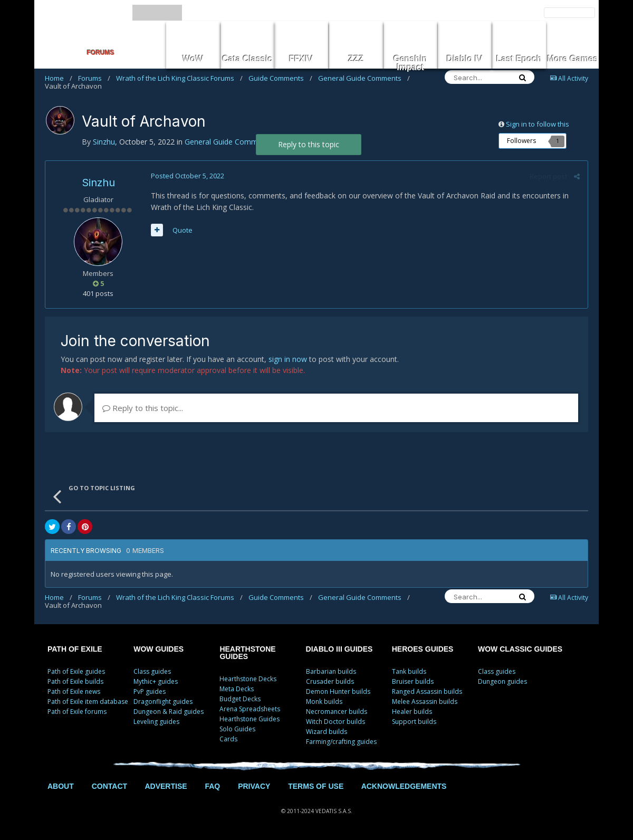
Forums (94, 78)
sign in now (288, 359)
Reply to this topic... (143, 408)
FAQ (212, 786)
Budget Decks (240, 699)
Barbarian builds (331, 671)
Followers (521, 141)
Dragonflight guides (163, 701)
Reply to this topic (309, 144)
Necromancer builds (337, 712)
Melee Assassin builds (425, 701)
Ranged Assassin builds (427, 691)
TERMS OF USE (316, 786)
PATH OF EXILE (75, 649)
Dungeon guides (502, 681)
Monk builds (324, 701)
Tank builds (409, 671)
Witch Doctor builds (335, 722)
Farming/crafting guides (341, 742)
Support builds (414, 722)
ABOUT (61, 786)
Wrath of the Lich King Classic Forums (179, 78)
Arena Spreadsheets (250, 709)
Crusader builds (330, 681)
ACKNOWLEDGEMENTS (404, 786)
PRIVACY (254, 786)
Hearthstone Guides (250, 719)
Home (59, 78)
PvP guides (150, 691)
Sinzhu (98, 183)
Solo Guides (237, 729)
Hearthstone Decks (248, 679)
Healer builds (412, 712)
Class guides (152, 671)
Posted (188, 176)
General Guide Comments (364, 78)
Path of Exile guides (76, 671)
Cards (228, 739)
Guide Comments (280, 78)
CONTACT (109, 786)
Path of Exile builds (75, 681)
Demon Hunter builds (338, 691)
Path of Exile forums (77, 712)
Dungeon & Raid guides (169, 712)
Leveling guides (156, 722)
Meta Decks (237, 689)
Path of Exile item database (88, 701)
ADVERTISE (166, 786)
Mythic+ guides (156, 681)
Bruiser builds (413, 681)
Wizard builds (327, 732)
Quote (183, 230)
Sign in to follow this (538, 124)
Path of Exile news (74, 691)
